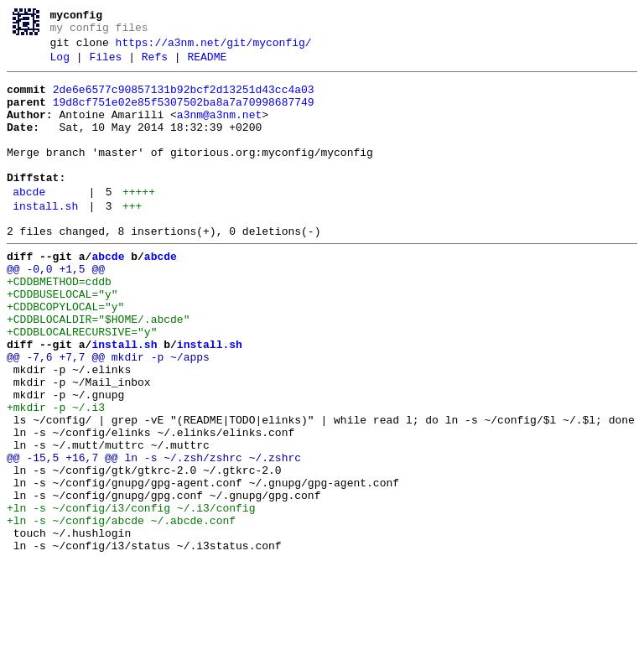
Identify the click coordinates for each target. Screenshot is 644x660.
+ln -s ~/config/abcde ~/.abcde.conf (121, 611)
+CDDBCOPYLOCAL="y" (65, 355)
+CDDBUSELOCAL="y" (62, 340)
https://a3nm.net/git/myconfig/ (214, 48)
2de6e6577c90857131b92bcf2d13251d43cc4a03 (184, 100)
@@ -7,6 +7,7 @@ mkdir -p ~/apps (108, 415)
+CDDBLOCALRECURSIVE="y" (82, 385)
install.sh (45, 239)
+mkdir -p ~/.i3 (56, 476)
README (207, 65)
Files (105, 65)
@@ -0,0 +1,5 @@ (56, 309)
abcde (29, 222)
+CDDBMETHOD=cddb (59, 325)
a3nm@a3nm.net (219, 130)
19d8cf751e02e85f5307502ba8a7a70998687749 (184, 115)
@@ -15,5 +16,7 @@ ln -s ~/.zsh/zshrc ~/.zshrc (154, 536)
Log (60, 65)
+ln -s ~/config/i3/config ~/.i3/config (131, 596)
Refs (155, 65)
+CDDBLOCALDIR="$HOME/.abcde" (98, 370)
